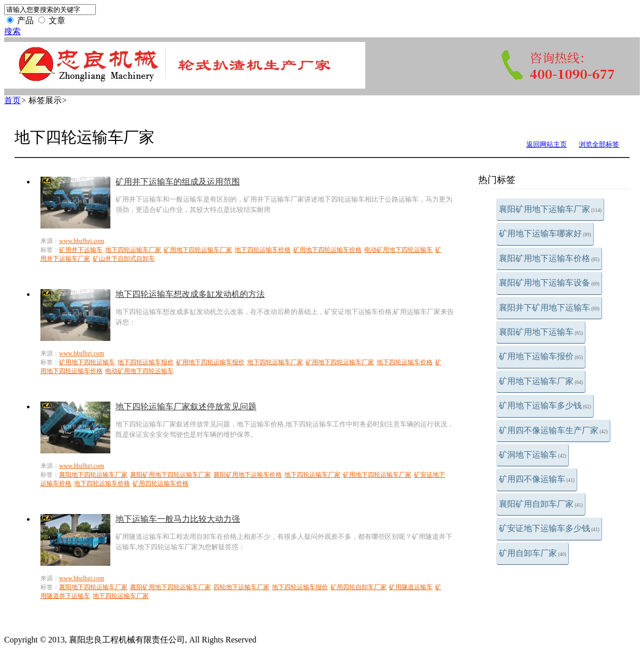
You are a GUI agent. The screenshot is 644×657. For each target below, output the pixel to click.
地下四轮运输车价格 (263, 250)
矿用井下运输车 (81, 250)
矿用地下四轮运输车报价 (210, 362)
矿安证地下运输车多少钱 (549, 528)
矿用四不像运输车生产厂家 (553, 430)
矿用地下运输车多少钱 (545, 405)
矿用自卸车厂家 (533, 553)
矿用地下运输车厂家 (541, 381)
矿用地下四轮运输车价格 (327, 250)
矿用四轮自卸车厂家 (359, 587)
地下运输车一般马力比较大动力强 (178, 519)
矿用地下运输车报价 (541, 356)
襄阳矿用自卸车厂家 (541, 504)
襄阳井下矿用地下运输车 (549, 308)
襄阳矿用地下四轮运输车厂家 (170, 475)
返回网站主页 (547, 144)
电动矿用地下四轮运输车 (398, 250)
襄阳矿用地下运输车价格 (549, 258)
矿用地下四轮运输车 (87, 362)
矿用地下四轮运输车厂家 (198, 250)
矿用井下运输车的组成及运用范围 (178, 182)
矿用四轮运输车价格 (161, 483)
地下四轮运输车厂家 (133, 250)
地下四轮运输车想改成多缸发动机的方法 (190, 294)
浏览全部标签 (599, 144)
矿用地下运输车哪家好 (545, 233)
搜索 (12, 31)
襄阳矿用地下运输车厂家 (550, 209)
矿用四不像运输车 (537, 479)
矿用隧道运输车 (411, 587)
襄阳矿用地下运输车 (541, 332)
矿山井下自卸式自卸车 (124, 259)
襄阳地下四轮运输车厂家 (93, 475)
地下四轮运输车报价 (146, 362)
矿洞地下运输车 (533, 455)
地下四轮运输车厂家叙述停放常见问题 (186, 406)
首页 (12, 100)
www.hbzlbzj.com (82, 241)
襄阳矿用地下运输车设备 (549, 283)
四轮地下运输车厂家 (241, 587)
